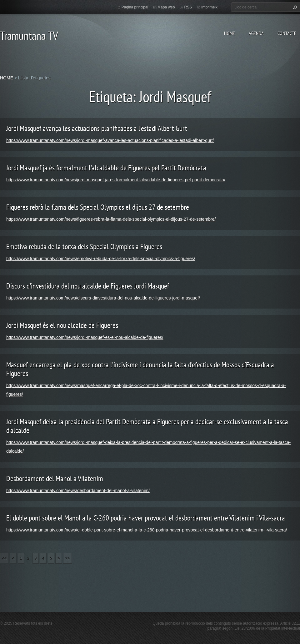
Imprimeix (209, 7)
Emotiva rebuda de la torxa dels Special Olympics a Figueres (84, 247)
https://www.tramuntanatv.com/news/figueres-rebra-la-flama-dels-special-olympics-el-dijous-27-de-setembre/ (111, 219)
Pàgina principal (135, 7)
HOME (230, 33)
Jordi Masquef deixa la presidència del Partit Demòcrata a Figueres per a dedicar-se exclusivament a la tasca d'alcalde (147, 426)
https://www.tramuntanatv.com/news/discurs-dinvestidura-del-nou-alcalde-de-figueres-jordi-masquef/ (103, 298)
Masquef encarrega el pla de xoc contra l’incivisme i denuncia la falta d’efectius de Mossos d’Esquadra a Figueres (140, 369)
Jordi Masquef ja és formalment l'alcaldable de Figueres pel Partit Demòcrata (106, 168)
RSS (188, 7)
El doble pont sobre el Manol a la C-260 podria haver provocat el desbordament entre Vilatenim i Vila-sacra (146, 518)
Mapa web (166, 7)
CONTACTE (287, 33)
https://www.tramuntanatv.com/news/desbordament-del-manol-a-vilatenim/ (78, 491)
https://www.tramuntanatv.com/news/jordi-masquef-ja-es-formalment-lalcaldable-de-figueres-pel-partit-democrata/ (116, 180)
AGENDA (256, 33)
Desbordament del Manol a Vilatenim (55, 478)
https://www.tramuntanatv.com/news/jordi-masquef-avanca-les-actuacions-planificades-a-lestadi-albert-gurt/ (110, 140)
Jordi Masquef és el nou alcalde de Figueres (62, 325)
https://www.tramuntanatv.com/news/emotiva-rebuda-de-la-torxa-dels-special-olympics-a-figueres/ (101, 259)
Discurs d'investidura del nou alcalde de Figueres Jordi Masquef (88, 286)
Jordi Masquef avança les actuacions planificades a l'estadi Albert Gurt (97, 128)
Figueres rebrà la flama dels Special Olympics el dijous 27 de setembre (98, 207)
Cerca (294, 7)
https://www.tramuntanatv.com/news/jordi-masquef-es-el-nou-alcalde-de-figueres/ (85, 337)
